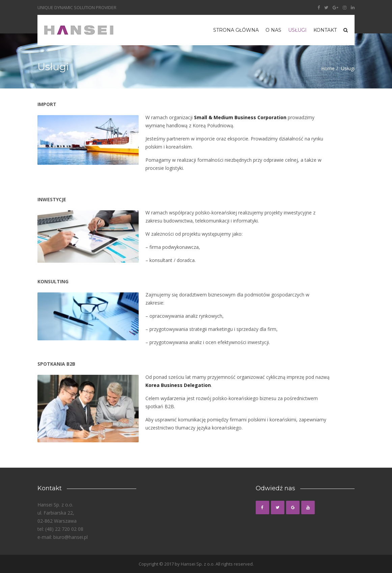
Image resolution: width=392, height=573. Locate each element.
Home (328, 68)
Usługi (297, 30)
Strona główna (236, 30)
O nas (273, 30)
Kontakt (325, 30)
